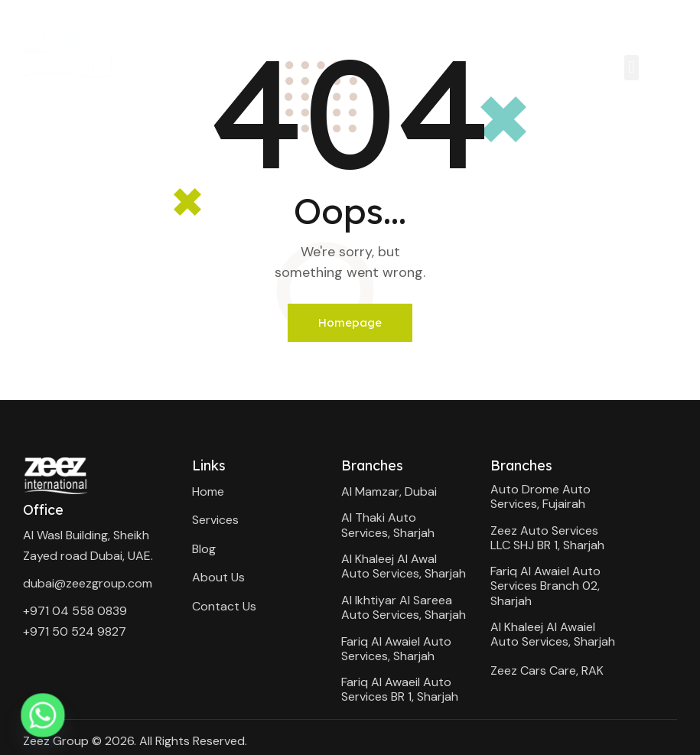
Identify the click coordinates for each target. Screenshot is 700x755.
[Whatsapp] (43, 715)
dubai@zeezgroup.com (88, 583)
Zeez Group (56, 741)
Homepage (350, 322)
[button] (632, 68)
